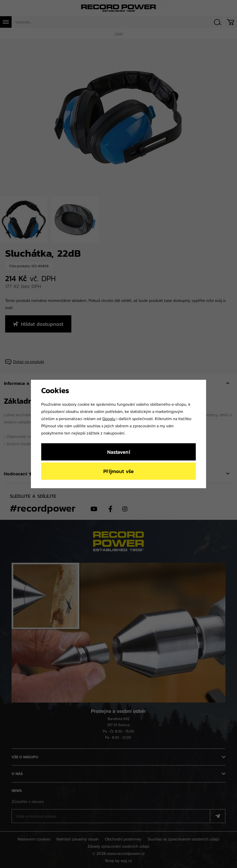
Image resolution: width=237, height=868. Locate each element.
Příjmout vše (118, 471)
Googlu (109, 419)
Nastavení (119, 452)
